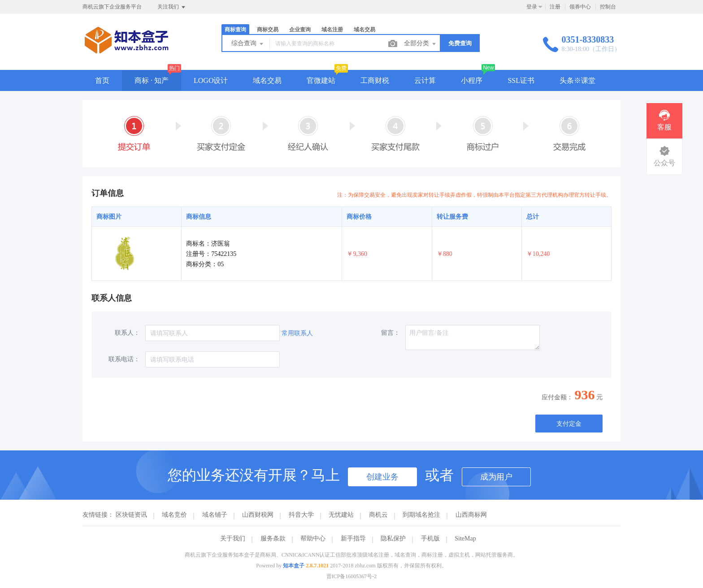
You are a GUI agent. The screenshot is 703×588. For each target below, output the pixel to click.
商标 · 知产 (152, 80)
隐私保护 (393, 538)
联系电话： (124, 359)
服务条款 (273, 538)
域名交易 (365, 30)
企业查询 (300, 30)
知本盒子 (294, 566)
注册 (555, 7)
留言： (391, 333)
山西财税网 (258, 515)
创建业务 (382, 477)
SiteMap (465, 538)
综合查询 (248, 44)
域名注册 (332, 30)
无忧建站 (341, 515)
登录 (532, 7)
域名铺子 (215, 515)
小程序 (472, 80)
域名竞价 (174, 515)
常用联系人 (297, 333)
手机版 (430, 538)
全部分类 (421, 44)
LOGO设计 (211, 80)
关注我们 (172, 7)
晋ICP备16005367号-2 (352, 576)
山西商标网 (471, 515)
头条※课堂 (577, 80)
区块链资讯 (131, 515)
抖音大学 (301, 515)
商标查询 (235, 30)
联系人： (127, 333)
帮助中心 (313, 538)
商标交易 (268, 30)
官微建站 (321, 80)
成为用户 (496, 477)
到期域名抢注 (421, 515)
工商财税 (375, 80)
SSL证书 (521, 80)
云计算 (425, 80)
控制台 (608, 7)
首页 (102, 80)
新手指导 (353, 538)
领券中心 (580, 7)
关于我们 (233, 538)
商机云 (378, 515)
